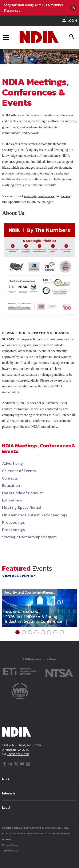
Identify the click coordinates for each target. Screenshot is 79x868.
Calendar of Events (19, 471)
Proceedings (13, 522)
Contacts (10, 478)
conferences (46, 196)
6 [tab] (49, 632)
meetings (30, 196)
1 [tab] (17, 632)
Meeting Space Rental (22, 507)
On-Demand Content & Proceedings (35, 515)
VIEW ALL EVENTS (18, 576)
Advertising (13, 463)
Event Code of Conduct (23, 493)
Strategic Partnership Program (29, 537)
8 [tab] (62, 632)
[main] (39, 353)
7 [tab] (55, 632)
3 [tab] (30, 632)
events (66, 196)
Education (11, 486)
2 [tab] (24, 632)
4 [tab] (36, 632)
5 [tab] (43, 632)
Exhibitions (12, 500)
